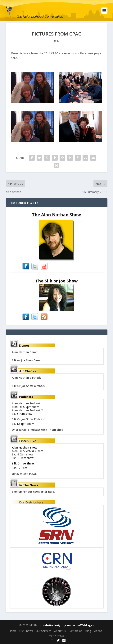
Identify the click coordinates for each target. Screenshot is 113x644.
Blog (88, 631)
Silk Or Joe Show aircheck (29, 386)
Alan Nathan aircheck (26, 378)
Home (13, 631)
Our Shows (26, 631)
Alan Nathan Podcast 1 (27, 403)
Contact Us (75, 631)
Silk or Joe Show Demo (27, 360)
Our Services (44, 631)
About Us (60, 631)
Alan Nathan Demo (25, 352)
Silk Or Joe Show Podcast (28, 419)
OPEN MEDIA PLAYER (25, 474)
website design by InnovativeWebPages (68, 625)
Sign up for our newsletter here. (33, 492)
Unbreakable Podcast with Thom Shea (38, 430)
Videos (98, 631)
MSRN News (56, 635)
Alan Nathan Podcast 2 (27, 410)
